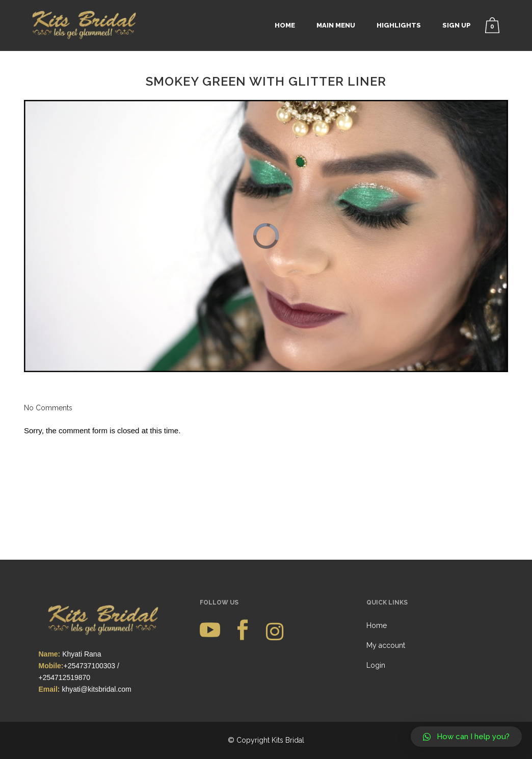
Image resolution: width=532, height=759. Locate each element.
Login (376, 582)
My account (386, 562)
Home (377, 542)
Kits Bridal (288, 657)
